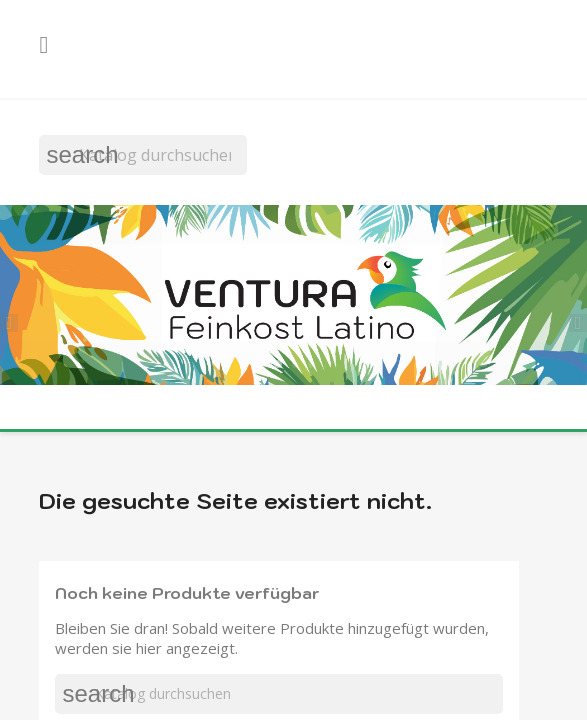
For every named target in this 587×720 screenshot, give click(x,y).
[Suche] (143, 155)
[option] (293, 297)
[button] (15, 320)
